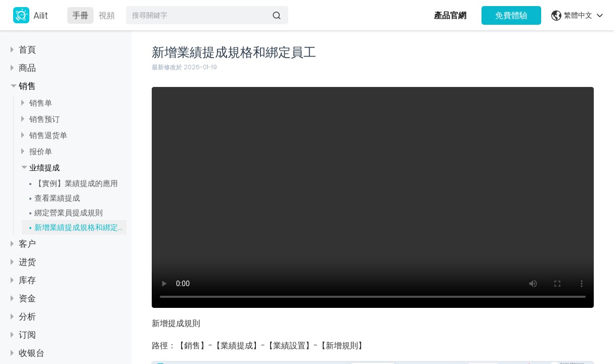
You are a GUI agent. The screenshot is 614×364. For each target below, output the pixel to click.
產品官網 (450, 15)
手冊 (80, 15)
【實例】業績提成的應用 (76, 183)
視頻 (107, 15)
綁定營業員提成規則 (69, 213)
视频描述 (373, 197)
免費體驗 (511, 15)
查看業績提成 (57, 198)
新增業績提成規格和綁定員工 (80, 227)
